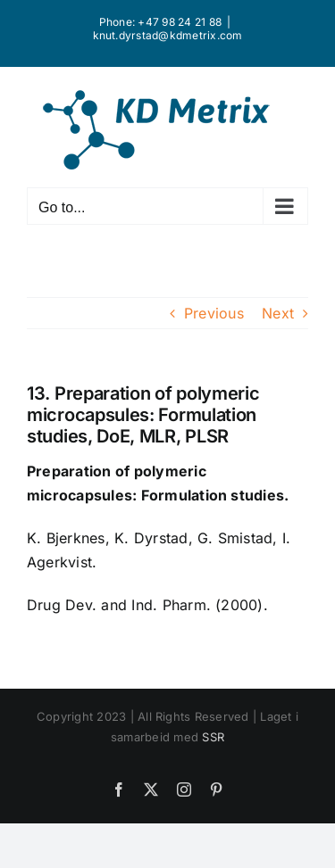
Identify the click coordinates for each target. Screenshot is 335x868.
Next (278, 313)
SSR (213, 737)
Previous (214, 313)
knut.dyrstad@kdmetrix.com (168, 35)
